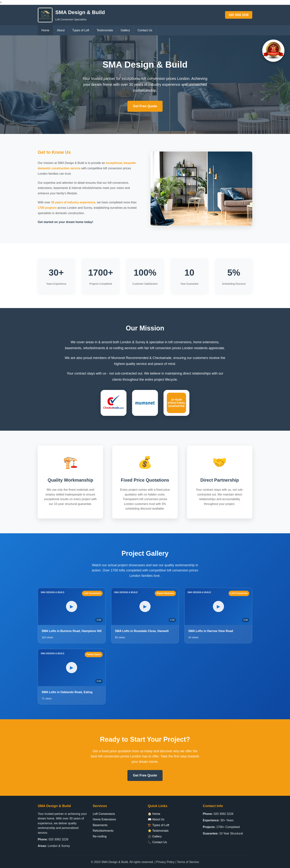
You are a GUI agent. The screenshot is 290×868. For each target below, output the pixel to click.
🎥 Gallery (155, 836)
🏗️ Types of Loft (159, 825)
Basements (100, 825)
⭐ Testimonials (158, 831)
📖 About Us (156, 819)
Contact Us (145, 30)
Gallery (125, 30)
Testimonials (105, 30)
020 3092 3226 (239, 15)
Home (45, 30)
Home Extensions (104, 819)
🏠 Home (154, 814)
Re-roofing (100, 836)
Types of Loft (81, 30)
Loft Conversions (104, 814)
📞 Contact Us (157, 842)
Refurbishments (103, 831)
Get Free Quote (145, 106)
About (61, 30)
